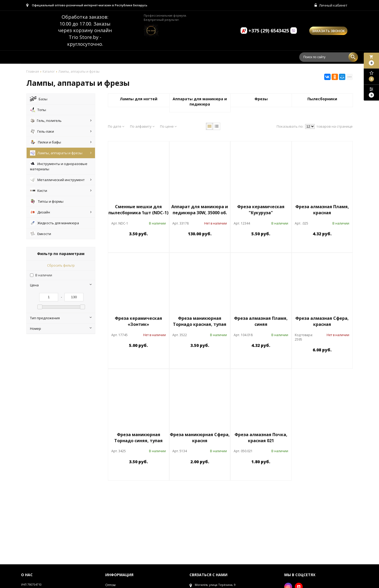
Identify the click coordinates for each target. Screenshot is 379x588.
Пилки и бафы (61, 142)
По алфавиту (142, 126)
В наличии (44, 275)
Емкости (41, 234)
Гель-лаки (61, 131)
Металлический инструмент (61, 180)
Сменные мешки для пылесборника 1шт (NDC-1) (138, 210)
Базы (39, 99)
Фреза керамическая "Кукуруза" (261, 210)
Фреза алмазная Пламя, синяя (261, 321)
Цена (61, 285)
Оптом (110, 585)
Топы (38, 110)
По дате (116, 126)
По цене (168, 126)
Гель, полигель (61, 121)
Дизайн (61, 212)
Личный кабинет (331, 5)
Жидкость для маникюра (54, 223)
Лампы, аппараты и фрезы (61, 153)
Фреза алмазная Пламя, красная (322, 210)
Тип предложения (61, 318)
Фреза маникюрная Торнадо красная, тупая (200, 321)
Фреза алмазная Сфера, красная (322, 321)
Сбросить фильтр (61, 265)
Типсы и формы (47, 201)
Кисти (61, 191)
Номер (61, 328)
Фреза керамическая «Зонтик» (138, 321)
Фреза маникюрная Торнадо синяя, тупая (138, 438)
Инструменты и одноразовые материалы (59, 166)
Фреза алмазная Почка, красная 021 (261, 438)
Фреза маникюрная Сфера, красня (200, 438)
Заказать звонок (328, 31)
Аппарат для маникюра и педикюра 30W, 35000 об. (200, 210)
